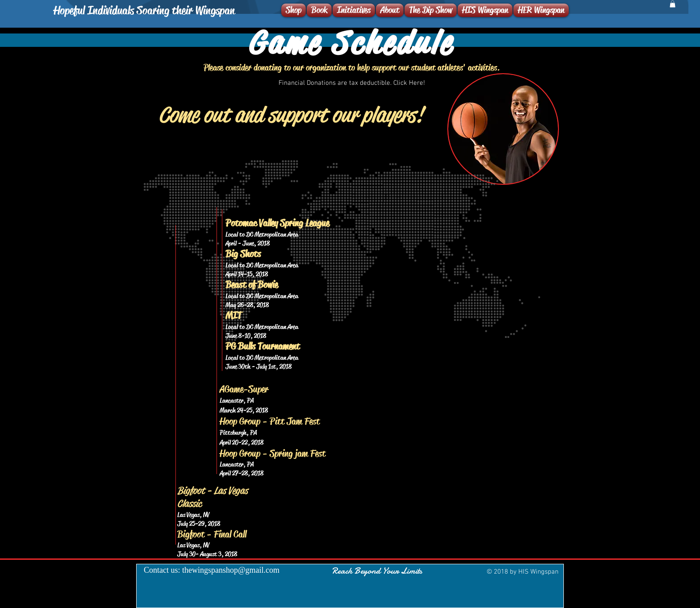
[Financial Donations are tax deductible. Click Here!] (352, 83)
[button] (673, 4)
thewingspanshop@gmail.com (231, 570)
